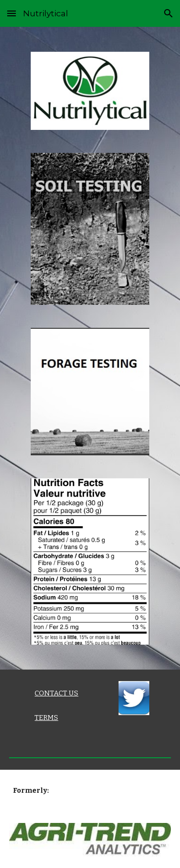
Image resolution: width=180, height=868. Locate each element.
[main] (68, 693)
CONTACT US (56, 693)
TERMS (46, 718)
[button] (12, 13)
